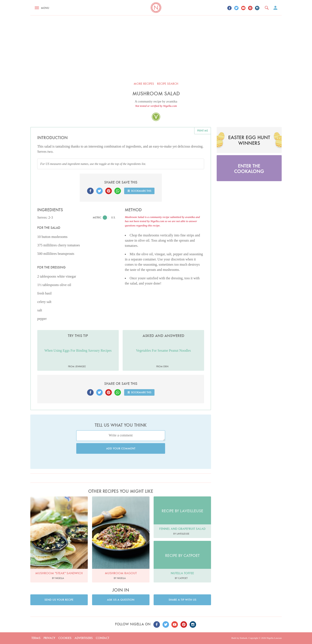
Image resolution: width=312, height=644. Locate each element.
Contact (102, 638)
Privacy (49, 638)
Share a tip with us (182, 600)
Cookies (65, 638)
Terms (36, 638)
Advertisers (84, 638)
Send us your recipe (59, 600)
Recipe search (168, 84)
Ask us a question (121, 600)
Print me (203, 131)
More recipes (144, 84)
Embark (243, 638)
